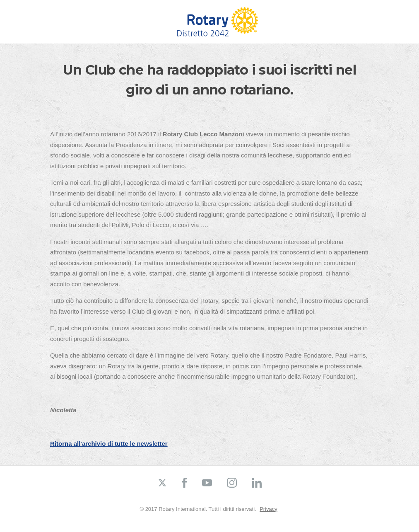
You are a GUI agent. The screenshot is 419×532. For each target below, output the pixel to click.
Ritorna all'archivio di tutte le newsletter (109, 444)
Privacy (268, 509)
